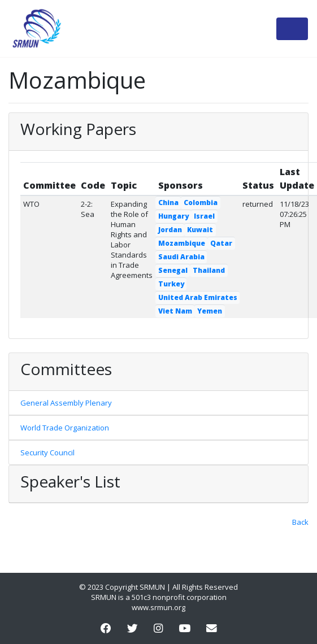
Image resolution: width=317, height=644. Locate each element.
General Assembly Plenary (66, 403)
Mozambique (182, 243)
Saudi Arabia (181, 257)
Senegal (173, 270)
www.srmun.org (158, 607)
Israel (204, 216)
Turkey (171, 284)
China (168, 203)
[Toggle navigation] (292, 29)
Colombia (201, 203)
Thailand (209, 270)
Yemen (210, 311)
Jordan (170, 230)
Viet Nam (175, 311)
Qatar (221, 243)
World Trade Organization (65, 428)
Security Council (47, 452)
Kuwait (200, 230)
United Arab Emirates (198, 297)
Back (300, 522)
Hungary (173, 216)
